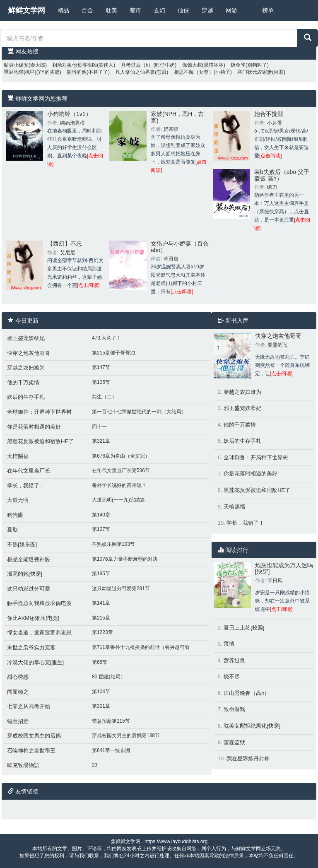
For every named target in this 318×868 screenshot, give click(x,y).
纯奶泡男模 (72, 123)
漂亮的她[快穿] (25, 574)
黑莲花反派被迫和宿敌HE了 (40, 441)
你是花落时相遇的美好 (34, 427)
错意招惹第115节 (111, 721)
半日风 (275, 581)
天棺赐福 (18, 456)
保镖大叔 (192, 65)
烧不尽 (232, 676)
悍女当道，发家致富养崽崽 (39, 633)
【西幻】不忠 (65, 244)
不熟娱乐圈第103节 (113, 544)
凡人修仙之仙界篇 (135, 72)
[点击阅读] (271, 156)
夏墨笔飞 (277, 345)
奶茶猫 (171, 129)
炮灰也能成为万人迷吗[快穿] (284, 568)
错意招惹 (18, 721)
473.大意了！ (107, 338)
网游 (231, 10)
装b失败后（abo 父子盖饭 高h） (282, 175)
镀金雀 (238, 65)
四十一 (99, 427)
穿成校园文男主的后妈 (34, 736)
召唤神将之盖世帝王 (31, 751)
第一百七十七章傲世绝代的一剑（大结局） (139, 412)
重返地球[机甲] (20, 72)
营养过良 (234, 660)
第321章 (101, 441)
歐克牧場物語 (23, 765)
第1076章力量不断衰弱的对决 (125, 559)
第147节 (101, 367)
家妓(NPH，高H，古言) (177, 117)
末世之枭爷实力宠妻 (31, 647)
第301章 (101, 706)
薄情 (229, 644)
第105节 (101, 382)
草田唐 (171, 259)
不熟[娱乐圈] (22, 544)
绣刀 (272, 187)
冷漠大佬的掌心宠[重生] (35, 662)
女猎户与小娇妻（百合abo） (180, 247)
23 (95, 765)
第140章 (101, 515)
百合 (87, 10)
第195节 (101, 574)
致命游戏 (234, 709)
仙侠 (183, 10)
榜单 (268, 10)
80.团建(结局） (109, 677)
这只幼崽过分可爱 (29, 589)
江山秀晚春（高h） (247, 693)
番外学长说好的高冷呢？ (119, 485)
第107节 (101, 529)
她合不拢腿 (269, 114)
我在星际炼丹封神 (248, 758)
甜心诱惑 (18, 677)
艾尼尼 (67, 253)
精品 (63, 10)
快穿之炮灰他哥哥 (29, 353)
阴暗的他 (77, 72)
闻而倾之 (18, 692)
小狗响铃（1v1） (69, 114)
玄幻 (159, 10)
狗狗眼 (15, 515)
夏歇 (12, 529)
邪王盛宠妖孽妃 (26, 338)
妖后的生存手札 (26, 397)
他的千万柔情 (23, 382)
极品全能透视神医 (29, 559)
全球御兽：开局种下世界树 (39, 412)
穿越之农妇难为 (26, 368)
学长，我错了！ (26, 486)
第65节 (100, 662)
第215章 (101, 618)
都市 (135, 10)
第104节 (101, 692)
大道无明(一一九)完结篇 (118, 500)
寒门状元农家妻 (255, 72)
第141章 (101, 603)
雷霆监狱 (234, 742)
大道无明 (18, 500)
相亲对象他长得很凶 (75, 65)
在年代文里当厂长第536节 (121, 470)
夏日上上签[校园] (244, 628)
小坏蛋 (275, 123)
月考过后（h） (137, 65)
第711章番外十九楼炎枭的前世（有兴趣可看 (141, 647)
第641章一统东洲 (111, 750)
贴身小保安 (16, 65)
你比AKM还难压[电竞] (33, 618)
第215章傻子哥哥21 (114, 353)
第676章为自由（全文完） (121, 456)
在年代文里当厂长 (29, 471)
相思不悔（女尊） (194, 72)
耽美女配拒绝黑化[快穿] (252, 726)
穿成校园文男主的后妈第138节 (126, 735)
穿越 (207, 10)
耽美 (111, 10)
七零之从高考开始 (29, 706)
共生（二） (104, 397)
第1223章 (102, 632)
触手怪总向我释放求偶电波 (39, 603)
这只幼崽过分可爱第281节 (121, 588)
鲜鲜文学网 (26, 10)
